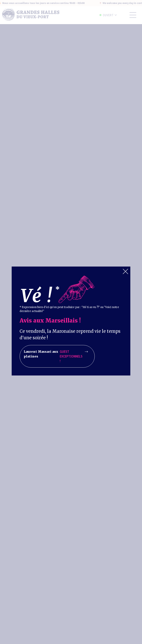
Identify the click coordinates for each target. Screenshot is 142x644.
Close (125, 271)
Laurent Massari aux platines (56, 356)
